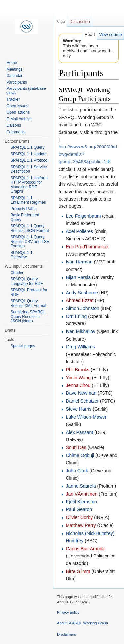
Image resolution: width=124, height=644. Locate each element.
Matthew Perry (81, 525)
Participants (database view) (26, 91)
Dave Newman (81, 393)
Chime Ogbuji (80, 455)
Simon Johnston (82, 308)
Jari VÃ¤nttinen (82, 494)
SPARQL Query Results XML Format (28, 303)
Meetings (14, 69)
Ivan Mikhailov (81, 331)
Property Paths (23, 209)
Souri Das (76, 447)
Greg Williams (80, 347)
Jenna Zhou (78, 385)
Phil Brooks (78, 370)
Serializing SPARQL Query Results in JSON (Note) (28, 316)
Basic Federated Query (25, 217)
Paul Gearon (79, 509)
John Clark (77, 471)
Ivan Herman (79, 262)
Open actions (18, 112)
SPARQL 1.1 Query (27, 147)
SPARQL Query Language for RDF (27, 281)
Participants (17, 82)
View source (110, 35)
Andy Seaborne (82, 293)
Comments (16, 132)
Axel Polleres (79, 231)
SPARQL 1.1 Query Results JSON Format (30, 228)
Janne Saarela (81, 486)
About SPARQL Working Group (83, 623)
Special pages (23, 346)
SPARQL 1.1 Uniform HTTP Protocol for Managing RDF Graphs (29, 185)
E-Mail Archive (19, 119)
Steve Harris (79, 409)
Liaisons (14, 125)
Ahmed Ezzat (80, 300)
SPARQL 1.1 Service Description (29, 169)
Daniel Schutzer (82, 401)
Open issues (17, 106)
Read (90, 35)
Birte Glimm (78, 571)
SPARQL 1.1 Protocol (29, 160)
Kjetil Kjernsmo (81, 502)
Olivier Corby (79, 517)
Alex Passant (79, 432)
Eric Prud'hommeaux (87, 247)
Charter (17, 273)
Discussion (80, 21)
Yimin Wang (78, 378)
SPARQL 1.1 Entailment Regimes (28, 200)
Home (12, 63)
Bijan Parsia (78, 277)
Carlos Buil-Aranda (85, 549)
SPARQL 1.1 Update (28, 154)
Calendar (14, 76)
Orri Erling (76, 316)
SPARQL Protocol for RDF (29, 292)
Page (60, 21)
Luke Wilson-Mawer (86, 417)
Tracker (13, 99)
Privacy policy (68, 612)
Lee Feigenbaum (83, 216)
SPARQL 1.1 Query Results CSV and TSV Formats (30, 241)
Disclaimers (66, 634)
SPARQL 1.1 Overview (21, 255)
